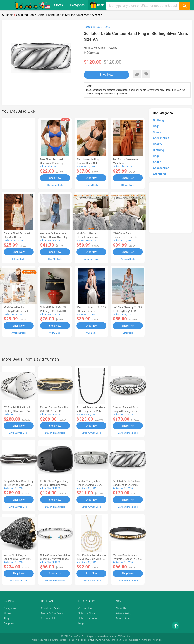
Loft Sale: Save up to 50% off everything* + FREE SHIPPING (128, 311)
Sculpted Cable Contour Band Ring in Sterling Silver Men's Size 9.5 (126, 485)
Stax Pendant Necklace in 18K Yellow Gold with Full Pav (91, 559)
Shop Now (107, 75)
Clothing (158, 120)
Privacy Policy (124, 613)
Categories (77, 5)
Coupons (9, 624)
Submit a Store (87, 613)
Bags (156, 126)
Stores (59, 5)
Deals (97, 5)
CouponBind (95, 640)
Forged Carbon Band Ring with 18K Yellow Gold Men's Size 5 (55, 411)
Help (81, 624)
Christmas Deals (50, 608)
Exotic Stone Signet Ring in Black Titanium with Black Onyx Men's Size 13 (55, 485)
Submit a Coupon (88, 619)
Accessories (161, 138)
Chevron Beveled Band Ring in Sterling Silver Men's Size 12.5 (126, 411)
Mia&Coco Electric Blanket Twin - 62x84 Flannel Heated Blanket (126, 237)
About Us (121, 608)
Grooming (159, 174)
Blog (6, 619)
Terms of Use (123, 619)
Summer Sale (49, 619)
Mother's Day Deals (52, 613)
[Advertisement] (19, 153)
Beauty (157, 144)
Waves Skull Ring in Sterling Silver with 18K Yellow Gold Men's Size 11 (19, 559)
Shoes (157, 132)
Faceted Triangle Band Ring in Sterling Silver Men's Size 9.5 (89, 485)
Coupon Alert (86, 608)
